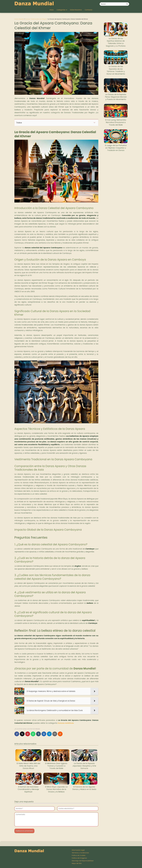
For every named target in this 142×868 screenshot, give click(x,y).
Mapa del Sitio (77, 863)
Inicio (52, 10)
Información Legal (78, 850)
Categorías (61, 10)
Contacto (89, 10)
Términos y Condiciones (80, 853)
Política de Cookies (79, 855)
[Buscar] (127, 4)
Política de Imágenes (79, 858)
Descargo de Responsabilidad (83, 861)
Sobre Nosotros (76, 10)
